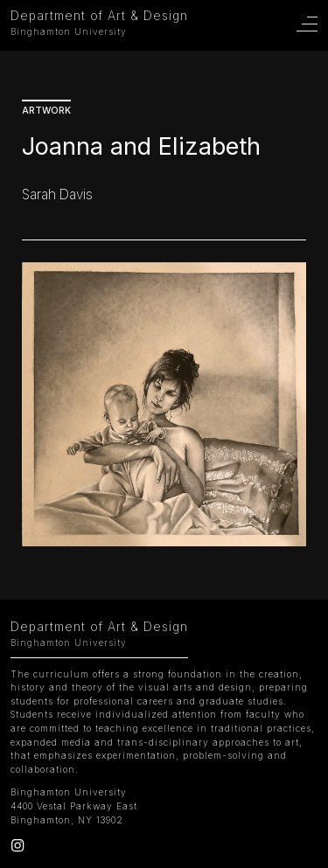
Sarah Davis (57, 194)
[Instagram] (17, 848)
